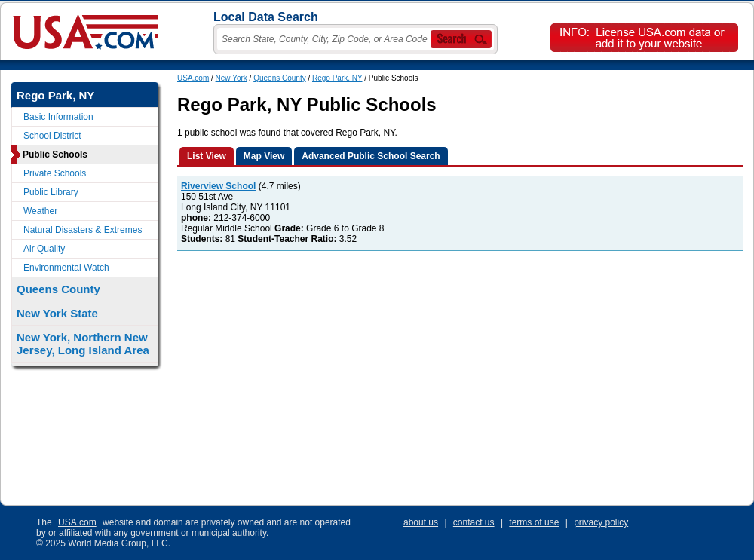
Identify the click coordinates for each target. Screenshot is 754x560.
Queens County (280, 78)
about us (421, 522)
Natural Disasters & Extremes (83, 230)
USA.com (193, 78)
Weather (40, 211)
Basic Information (58, 117)
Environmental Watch (66, 268)
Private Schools (55, 173)
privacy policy (601, 522)
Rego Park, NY (337, 78)
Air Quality (44, 249)
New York (231, 78)
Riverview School (218, 186)
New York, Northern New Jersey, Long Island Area (83, 344)
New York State (57, 313)
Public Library (51, 192)
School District (52, 136)
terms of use (534, 522)
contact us (474, 522)
